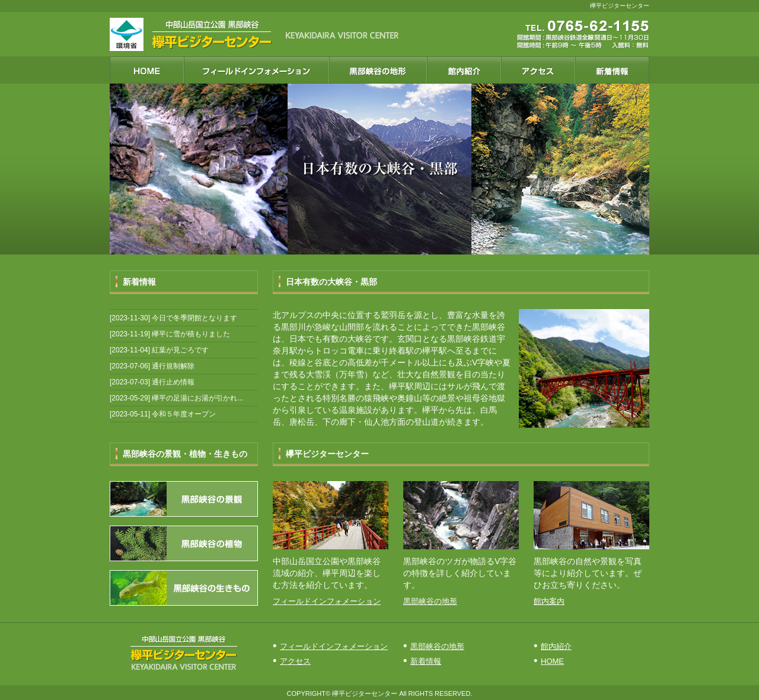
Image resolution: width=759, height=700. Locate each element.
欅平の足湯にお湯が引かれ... (197, 398)
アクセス (295, 661)
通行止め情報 (173, 382)
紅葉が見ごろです (180, 350)
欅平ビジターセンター (365, 693)
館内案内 (549, 601)
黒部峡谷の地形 (430, 601)
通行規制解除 (173, 366)
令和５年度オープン (184, 414)
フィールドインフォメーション (327, 601)
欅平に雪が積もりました (191, 334)
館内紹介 (556, 646)
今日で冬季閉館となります (194, 318)
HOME (552, 661)
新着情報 (426, 661)
